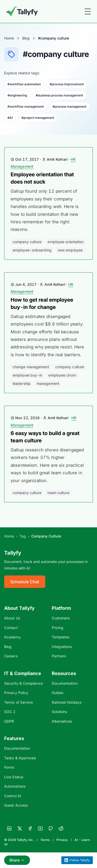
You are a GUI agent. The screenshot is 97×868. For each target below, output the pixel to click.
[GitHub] (51, 828)
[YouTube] (40, 828)
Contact (11, 628)
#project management (38, 118)
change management (31, 367)
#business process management (59, 95)
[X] (20, 828)
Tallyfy (13, 553)
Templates (61, 637)
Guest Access (16, 805)
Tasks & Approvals (20, 758)
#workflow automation (24, 84)
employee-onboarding (32, 250)
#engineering (17, 95)
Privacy (62, 840)
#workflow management (26, 106)
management (48, 383)
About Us (12, 618)
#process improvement (67, 84)
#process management (69, 106)
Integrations (62, 647)
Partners (59, 656)
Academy (12, 637)
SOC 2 (10, 712)
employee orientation (66, 242)
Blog (26, 38)
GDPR (9, 721)
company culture (27, 242)
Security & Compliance (24, 683)
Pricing (58, 628)
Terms (45, 840)
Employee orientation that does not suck (42, 178)
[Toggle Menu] (88, 11)
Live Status (14, 777)
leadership (22, 383)
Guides (58, 693)
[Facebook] (30, 828)
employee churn (62, 375)
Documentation (65, 683)
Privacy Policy (16, 693)
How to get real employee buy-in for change (42, 303)
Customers (61, 618)
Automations (15, 786)
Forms (9, 767)
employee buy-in (27, 375)
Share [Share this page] (17, 860)
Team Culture (58, 493)
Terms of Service (18, 702)
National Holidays (67, 702)
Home (9, 38)
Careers (11, 656)
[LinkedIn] (9, 828)
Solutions (59, 712)
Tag (23, 536)
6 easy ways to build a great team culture (45, 437)
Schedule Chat (25, 582)
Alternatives (62, 721)
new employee (70, 250)
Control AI (13, 796)
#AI (10, 118)
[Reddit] (61, 828)
